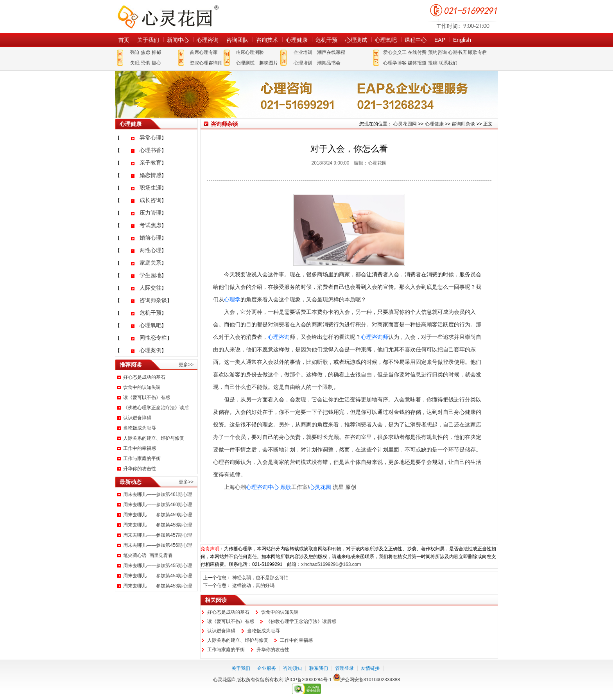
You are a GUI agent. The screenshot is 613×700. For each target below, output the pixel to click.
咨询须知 (292, 668)
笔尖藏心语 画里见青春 (148, 555)
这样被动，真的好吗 (253, 585)
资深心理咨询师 (206, 63)
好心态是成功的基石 (144, 377)
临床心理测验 (250, 52)
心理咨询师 (375, 337)
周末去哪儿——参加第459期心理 (158, 515)
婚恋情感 (151, 175)
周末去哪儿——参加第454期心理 (158, 576)
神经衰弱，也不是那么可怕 (260, 578)
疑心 (156, 63)
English (462, 40)
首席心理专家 (204, 52)
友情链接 (370, 668)
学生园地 (151, 275)
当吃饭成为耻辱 (140, 428)
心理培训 (303, 63)
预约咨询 (437, 52)
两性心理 (151, 250)
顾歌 (286, 487)
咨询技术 (267, 40)
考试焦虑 (151, 225)
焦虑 (145, 52)
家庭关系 (151, 263)
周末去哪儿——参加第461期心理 (158, 494)
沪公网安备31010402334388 (370, 680)
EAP (440, 40)
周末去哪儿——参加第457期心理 (158, 535)
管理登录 (344, 668)
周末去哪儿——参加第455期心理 (158, 566)
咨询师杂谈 (153, 300)
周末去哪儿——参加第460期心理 (158, 505)
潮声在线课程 (331, 52)
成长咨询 (151, 200)
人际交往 (151, 288)
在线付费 (417, 52)
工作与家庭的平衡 (142, 458)
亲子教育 (151, 163)
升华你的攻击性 (140, 469)
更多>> (186, 365)
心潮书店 (457, 52)
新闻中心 (178, 40)
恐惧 (145, 63)
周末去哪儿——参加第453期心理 (158, 586)
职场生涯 (151, 188)
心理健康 (297, 40)
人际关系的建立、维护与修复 (154, 438)
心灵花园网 (168, 17)
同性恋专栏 (153, 338)
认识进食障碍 (137, 418)
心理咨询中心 (262, 487)
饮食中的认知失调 (142, 387)
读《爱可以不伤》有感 (147, 397)
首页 (124, 40)
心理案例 (151, 350)
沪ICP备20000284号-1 (308, 680)
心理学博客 (395, 63)
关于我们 (148, 40)
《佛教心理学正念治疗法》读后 (156, 408)
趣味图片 (269, 63)
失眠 (135, 63)
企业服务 (267, 668)
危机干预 (326, 40)
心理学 (232, 299)
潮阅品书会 (329, 63)
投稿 (433, 63)
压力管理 (151, 213)
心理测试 (356, 40)
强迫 (135, 52)
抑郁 (156, 52)
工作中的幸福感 (140, 448)
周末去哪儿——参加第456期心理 (158, 545)
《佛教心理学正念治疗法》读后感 (301, 621)
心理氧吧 (386, 40)
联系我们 (448, 63)
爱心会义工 (395, 52)
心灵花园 (320, 487)
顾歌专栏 (477, 52)
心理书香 (151, 150)
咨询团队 (237, 40)
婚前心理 (151, 238)
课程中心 (416, 40)
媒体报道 (417, 63)
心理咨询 (208, 40)
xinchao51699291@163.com (331, 564)
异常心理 (151, 138)
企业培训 (303, 52)
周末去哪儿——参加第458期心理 (158, 525)
